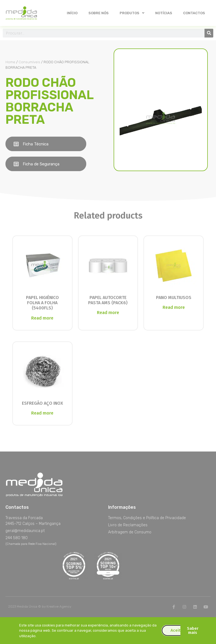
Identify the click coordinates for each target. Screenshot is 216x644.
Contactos (194, 13)
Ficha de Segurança (41, 164)
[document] (108, 631)
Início (72, 13)
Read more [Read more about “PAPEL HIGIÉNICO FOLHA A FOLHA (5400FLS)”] (42, 318)
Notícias (164, 13)
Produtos (132, 13)
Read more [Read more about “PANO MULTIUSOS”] (174, 307)
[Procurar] (209, 33)
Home (10, 62)
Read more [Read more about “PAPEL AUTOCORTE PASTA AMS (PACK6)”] (108, 313)
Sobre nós (99, 13)
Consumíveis (29, 62)
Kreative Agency (59, 606)
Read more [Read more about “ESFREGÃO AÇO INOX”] (42, 413)
